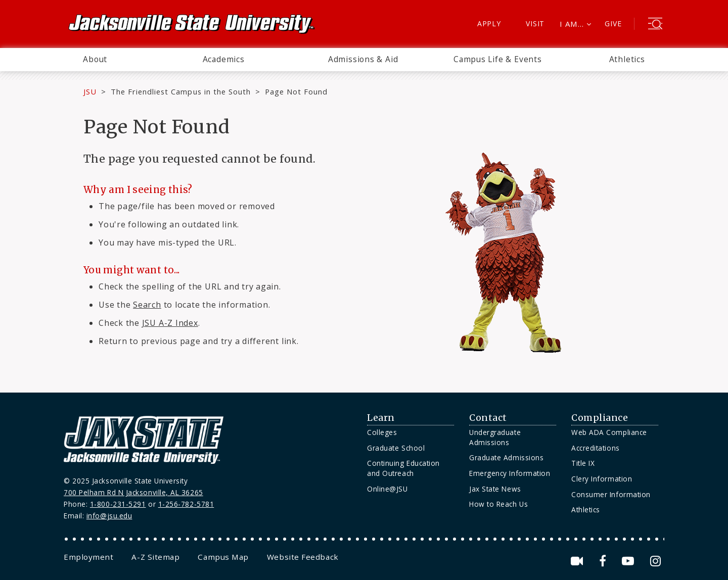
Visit (535, 23)
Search (147, 305)
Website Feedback (303, 557)
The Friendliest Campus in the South (181, 91)
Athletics (627, 59)
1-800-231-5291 (118, 504)
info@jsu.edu (109, 516)
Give (613, 23)
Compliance (600, 418)
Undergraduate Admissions (495, 437)
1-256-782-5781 (186, 504)
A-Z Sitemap (155, 557)
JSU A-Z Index (170, 323)
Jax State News (495, 489)
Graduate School (396, 448)
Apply (489, 23)
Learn (381, 418)
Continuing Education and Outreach (403, 468)
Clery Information (602, 479)
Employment (88, 557)
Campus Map (223, 557)
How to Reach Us (498, 504)
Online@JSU (387, 489)
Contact (488, 418)
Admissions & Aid (363, 59)
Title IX (583, 463)
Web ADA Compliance (609, 432)
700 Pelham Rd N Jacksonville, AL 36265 (133, 492)
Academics (224, 59)
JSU (90, 91)
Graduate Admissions (506, 457)
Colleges (382, 432)
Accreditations (596, 448)
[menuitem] (95, 60)
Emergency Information (510, 473)
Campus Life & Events (498, 59)
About (95, 59)
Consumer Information (611, 494)
